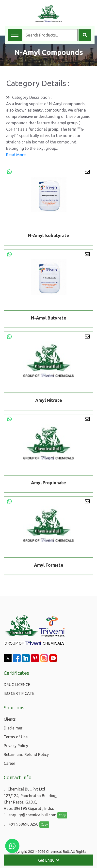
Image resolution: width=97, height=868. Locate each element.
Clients (10, 719)
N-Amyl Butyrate (49, 319)
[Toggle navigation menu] (15, 35)
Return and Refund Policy (26, 754)
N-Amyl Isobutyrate (49, 235)
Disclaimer (13, 728)
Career (9, 763)
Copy (62, 815)
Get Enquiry (48, 860)
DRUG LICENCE (17, 685)
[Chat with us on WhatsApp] (12, 846)
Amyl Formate (49, 566)
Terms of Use (16, 737)
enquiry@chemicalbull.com (30, 815)
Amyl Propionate (48, 483)
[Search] (85, 35)
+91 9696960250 (21, 824)
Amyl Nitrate (49, 401)
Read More (16, 155)
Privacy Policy (16, 746)
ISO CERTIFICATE (19, 693)
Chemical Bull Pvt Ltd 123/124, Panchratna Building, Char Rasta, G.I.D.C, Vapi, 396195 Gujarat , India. (31, 799)
